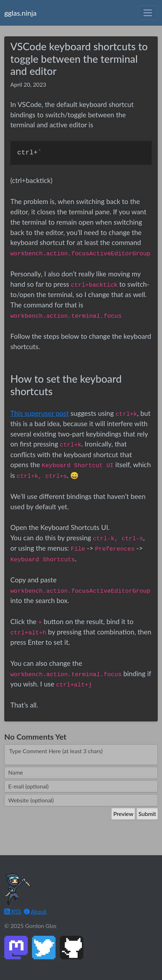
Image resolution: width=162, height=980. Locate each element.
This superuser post (40, 413)
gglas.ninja (20, 13)
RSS (13, 911)
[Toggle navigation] (148, 13)
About (35, 911)
